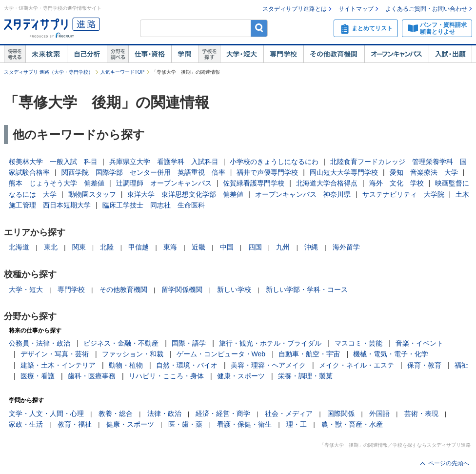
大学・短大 (242, 54)
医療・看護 (38, 376)
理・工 (297, 424)
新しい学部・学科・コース (307, 289)
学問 (185, 54)
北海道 (19, 247)
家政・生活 (26, 424)
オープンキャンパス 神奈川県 (303, 194)
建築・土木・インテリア (58, 365)
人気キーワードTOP (122, 72)
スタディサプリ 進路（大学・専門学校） (49, 72)
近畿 (198, 247)
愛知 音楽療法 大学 (424, 172)
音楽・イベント (419, 343)
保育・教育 (424, 365)
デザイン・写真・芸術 (55, 354)
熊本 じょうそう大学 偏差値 (57, 183)
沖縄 (311, 247)
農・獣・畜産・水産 (352, 424)
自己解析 (87, 54)
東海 (170, 247)
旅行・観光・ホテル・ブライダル (270, 343)
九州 (283, 247)
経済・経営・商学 (223, 413)
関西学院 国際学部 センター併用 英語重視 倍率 (143, 172)
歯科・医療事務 (92, 376)
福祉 (461, 365)
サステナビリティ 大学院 (403, 194)
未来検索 (46, 54)
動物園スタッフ (92, 194)
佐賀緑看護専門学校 (254, 183)
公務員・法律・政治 (40, 343)
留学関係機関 (182, 289)
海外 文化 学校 (397, 183)
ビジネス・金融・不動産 (121, 343)
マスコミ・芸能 (358, 343)
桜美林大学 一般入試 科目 (53, 162)
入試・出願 (450, 54)
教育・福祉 (75, 424)
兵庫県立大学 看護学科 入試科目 (164, 162)
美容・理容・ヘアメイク (268, 365)
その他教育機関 (334, 54)
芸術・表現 (421, 413)
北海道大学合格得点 (327, 183)
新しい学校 (234, 289)
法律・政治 (164, 413)
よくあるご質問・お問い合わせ (426, 9)
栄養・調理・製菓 (305, 376)
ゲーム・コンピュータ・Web (221, 354)
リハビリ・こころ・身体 (166, 376)
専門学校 (283, 54)
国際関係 (341, 413)
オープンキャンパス (397, 54)
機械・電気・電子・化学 (391, 354)
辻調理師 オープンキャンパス (164, 183)
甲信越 (139, 247)
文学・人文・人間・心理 (46, 413)
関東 (79, 247)
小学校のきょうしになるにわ (274, 162)
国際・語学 (189, 343)
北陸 (107, 247)
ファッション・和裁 (133, 354)
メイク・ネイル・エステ (357, 365)
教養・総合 (116, 413)
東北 (51, 247)
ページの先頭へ (449, 463)
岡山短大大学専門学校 (344, 172)
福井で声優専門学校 (267, 172)
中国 (227, 247)
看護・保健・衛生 (244, 424)
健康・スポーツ (241, 376)
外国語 (379, 413)
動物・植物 (126, 365)
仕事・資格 (150, 54)
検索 (259, 28)
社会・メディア (289, 413)
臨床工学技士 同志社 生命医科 (154, 205)
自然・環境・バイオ (187, 365)
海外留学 (346, 247)
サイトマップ (356, 9)
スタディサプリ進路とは (295, 9)
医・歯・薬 (185, 424)
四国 (255, 247)
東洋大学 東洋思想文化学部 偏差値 (185, 194)
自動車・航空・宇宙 (309, 354)
